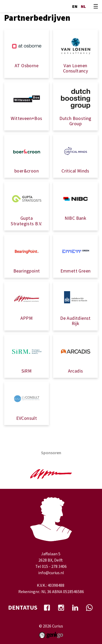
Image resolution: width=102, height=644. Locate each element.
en (75, 6)
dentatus (23, 607)
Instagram (61, 608)
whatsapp (89, 608)
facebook (47, 608)
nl (83, 6)
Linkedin (75, 608)
